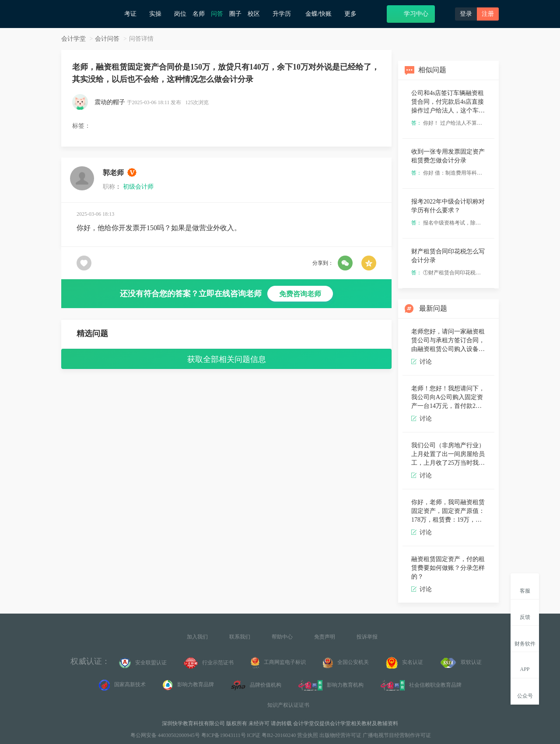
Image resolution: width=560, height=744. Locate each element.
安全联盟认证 (143, 663)
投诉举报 (367, 637)
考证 (134, 14)
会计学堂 (73, 39)
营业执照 (308, 735)
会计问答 (107, 39)
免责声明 (325, 637)
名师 (199, 14)
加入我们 (197, 637)
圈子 (235, 14)
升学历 (286, 14)
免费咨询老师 (300, 294)
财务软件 (525, 639)
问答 (217, 14)
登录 (466, 14)
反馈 (525, 612)
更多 (354, 14)
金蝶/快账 (322, 14)
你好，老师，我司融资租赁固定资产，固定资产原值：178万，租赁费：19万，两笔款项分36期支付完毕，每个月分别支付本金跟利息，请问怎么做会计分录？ (448, 511)
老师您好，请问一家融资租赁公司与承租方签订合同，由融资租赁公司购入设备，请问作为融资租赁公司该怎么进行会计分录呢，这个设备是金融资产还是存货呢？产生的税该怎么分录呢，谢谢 (448, 341)
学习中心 (411, 13)
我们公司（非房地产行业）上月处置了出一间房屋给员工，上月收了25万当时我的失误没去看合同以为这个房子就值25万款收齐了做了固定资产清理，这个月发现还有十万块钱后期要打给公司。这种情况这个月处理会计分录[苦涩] (448, 454)
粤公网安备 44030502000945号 (164, 735)
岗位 (180, 14)
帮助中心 (282, 637)
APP (525, 664)
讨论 (422, 362)
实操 (159, 14)
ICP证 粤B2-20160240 (272, 735)
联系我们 (240, 637)
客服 (525, 586)
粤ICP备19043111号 (224, 735)
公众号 (525, 691)
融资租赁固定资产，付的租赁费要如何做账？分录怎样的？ (448, 568)
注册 (488, 14)
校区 (257, 14)
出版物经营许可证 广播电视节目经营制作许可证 (375, 735)
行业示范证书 (209, 663)
